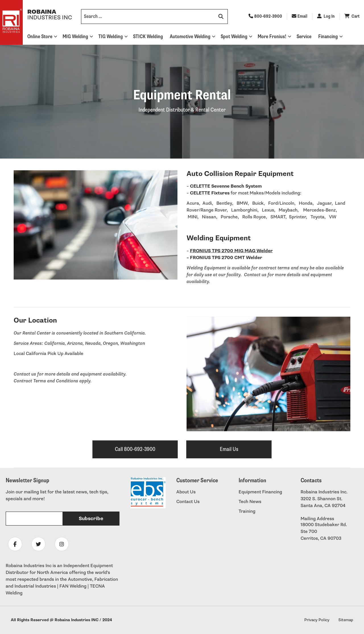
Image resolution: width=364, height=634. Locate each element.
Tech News (250, 502)
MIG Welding (75, 37)
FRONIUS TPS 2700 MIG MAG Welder (231, 251)
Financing (328, 37)
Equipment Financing (260, 492)
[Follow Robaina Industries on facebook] (15, 544)
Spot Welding (234, 37)
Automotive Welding (190, 37)
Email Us (229, 449)
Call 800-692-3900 (135, 449)
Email (300, 16)
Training (247, 511)
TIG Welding (111, 37)
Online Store (40, 37)
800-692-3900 (265, 16)
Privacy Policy (317, 620)
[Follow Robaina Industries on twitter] (38, 544)
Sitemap (346, 620)
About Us (186, 492)
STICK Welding (148, 37)
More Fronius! (272, 37)
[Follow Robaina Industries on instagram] (62, 544)
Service (304, 37)
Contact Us (188, 502)
